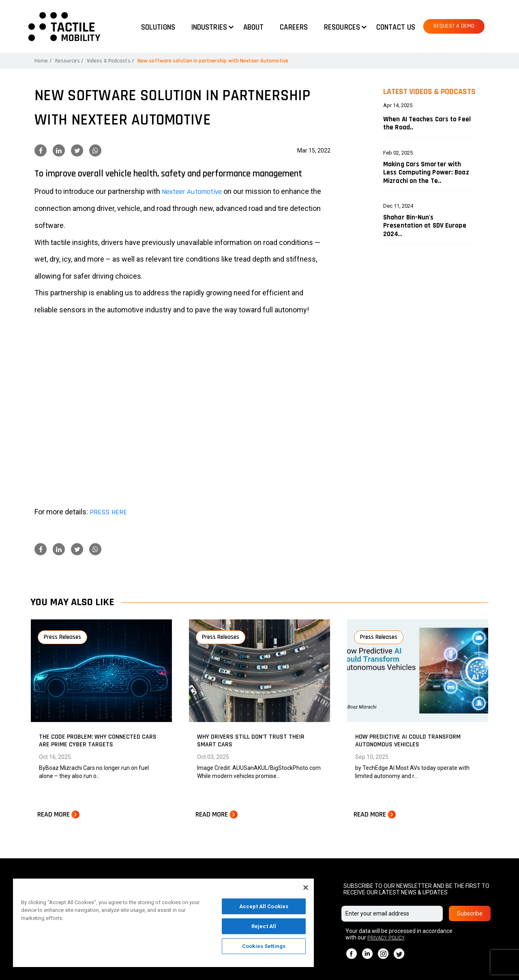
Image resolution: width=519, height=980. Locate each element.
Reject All (264, 926)
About (254, 27)
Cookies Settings (264, 946)
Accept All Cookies (264, 906)
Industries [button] (209, 27)
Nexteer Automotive (192, 192)
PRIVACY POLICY (386, 938)
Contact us (396, 27)
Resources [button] (342, 27)
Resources (68, 61)
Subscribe (470, 913)
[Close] (306, 888)
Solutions (158, 27)
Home (41, 61)
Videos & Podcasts (109, 61)
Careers (294, 27)
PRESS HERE (108, 512)
